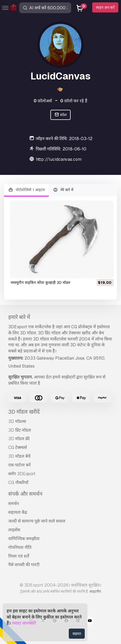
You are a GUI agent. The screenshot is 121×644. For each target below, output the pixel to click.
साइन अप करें (105, 7)
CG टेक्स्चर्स (18, 447)
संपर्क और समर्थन (25, 494)
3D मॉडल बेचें (19, 456)
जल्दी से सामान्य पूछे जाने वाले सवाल (37, 521)
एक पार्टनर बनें (19, 465)
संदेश (61, 115)
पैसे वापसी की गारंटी (24, 565)
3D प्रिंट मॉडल (20, 430)
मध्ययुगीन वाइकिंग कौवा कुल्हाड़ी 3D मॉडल (40, 283)
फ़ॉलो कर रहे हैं (74, 101)
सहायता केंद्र (18, 512)
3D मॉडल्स (17, 421)
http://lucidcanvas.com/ (60, 159)
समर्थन (14, 504)
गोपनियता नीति (20, 547)
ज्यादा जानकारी (24, 623)
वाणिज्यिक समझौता (24, 539)
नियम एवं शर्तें (19, 556)
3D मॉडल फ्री (19, 439)
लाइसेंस (14, 530)
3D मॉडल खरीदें (24, 412)
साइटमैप (95, 591)
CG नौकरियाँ (18, 483)
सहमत (77, 634)
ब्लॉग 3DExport (22, 474)
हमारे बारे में (19, 317)
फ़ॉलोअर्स (43, 101)
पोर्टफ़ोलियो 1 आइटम (26, 190)
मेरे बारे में (63, 190)
